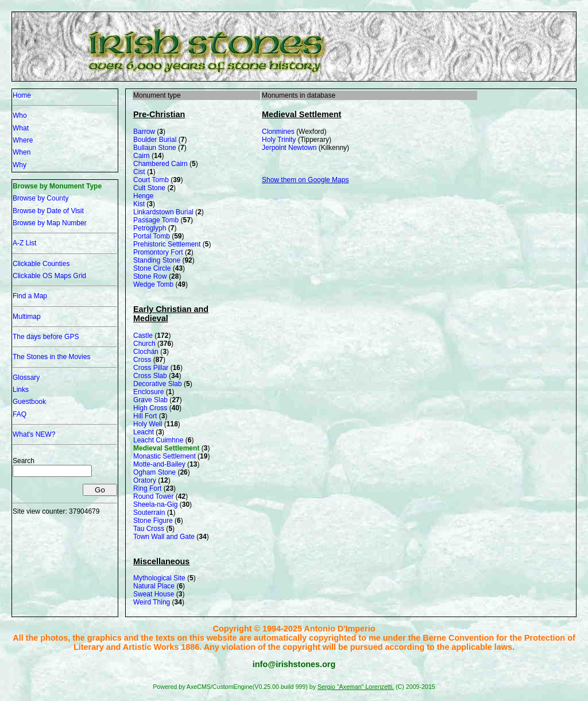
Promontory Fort (158, 252)
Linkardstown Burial (163, 212)
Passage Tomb (156, 220)
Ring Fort (147, 488)
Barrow (144, 132)
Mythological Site (159, 578)
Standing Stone (157, 260)
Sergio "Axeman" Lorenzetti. (356, 687)
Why (20, 165)
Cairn (142, 156)
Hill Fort (145, 416)
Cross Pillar (151, 368)
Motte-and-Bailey (159, 464)
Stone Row (150, 276)
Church (144, 344)
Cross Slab (150, 376)
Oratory (145, 480)
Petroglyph (150, 228)
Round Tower (154, 496)
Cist (139, 172)
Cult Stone (149, 188)
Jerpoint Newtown (289, 148)
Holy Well (148, 424)
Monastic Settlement (165, 456)
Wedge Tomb (153, 284)
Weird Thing (152, 602)
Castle (143, 336)
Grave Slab (150, 400)
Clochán (146, 352)
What (21, 128)
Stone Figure (153, 521)
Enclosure (148, 392)
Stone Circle (152, 268)
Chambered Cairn (160, 164)
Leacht (144, 432)
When (22, 152)
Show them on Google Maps (305, 180)
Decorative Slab (158, 384)
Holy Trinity (279, 140)
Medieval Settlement (166, 448)
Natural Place (154, 586)
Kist (139, 204)
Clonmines (278, 132)
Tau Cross (149, 529)
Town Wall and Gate (164, 537)
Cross (142, 360)
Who (20, 115)
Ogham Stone (154, 472)
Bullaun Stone (155, 148)
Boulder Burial (155, 140)
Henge (143, 196)
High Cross (150, 408)
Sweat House (154, 594)
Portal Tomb (152, 236)
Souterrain (149, 513)
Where (23, 140)
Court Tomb (151, 180)
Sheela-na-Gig (155, 504)
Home (22, 95)
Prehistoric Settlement (167, 244)
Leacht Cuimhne (158, 440)
